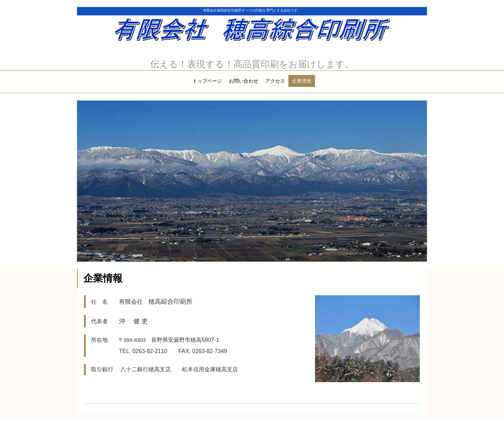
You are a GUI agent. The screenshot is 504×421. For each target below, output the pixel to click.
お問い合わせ (244, 81)
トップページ (207, 81)
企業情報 (302, 81)
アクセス (275, 81)
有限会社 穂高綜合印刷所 (252, 32)
